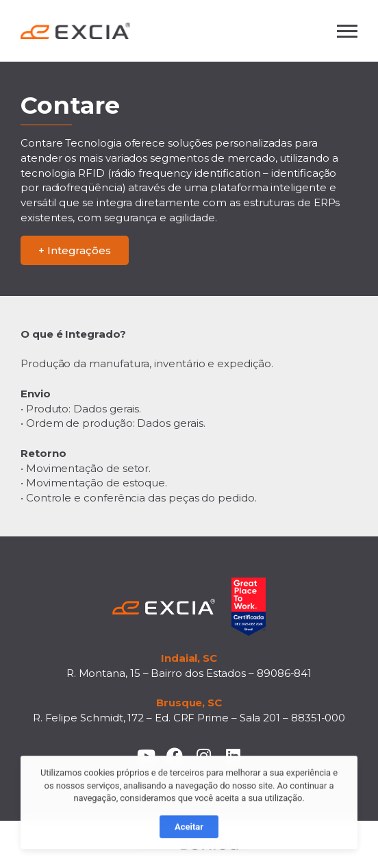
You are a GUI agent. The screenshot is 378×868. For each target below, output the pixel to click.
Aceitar (189, 834)
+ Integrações (75, 250)
